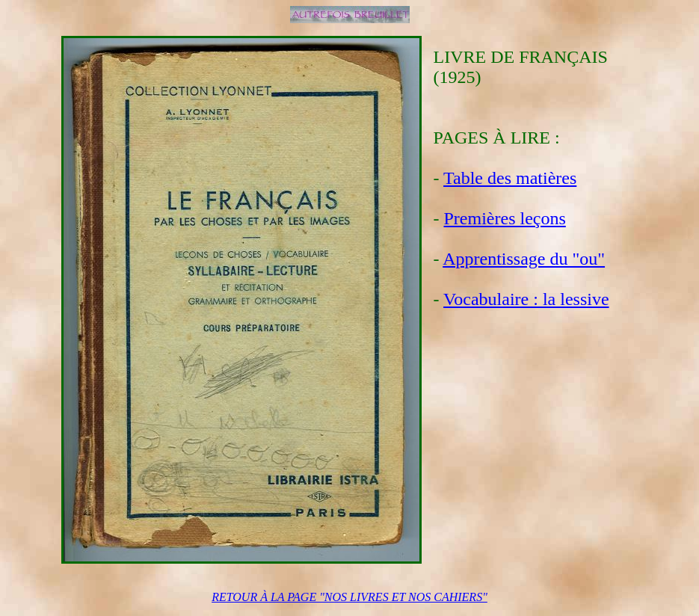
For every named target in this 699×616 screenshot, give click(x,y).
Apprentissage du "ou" (524, 259)
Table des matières (510, 178)
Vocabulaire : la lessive (526, 299)
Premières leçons (505, 218)
